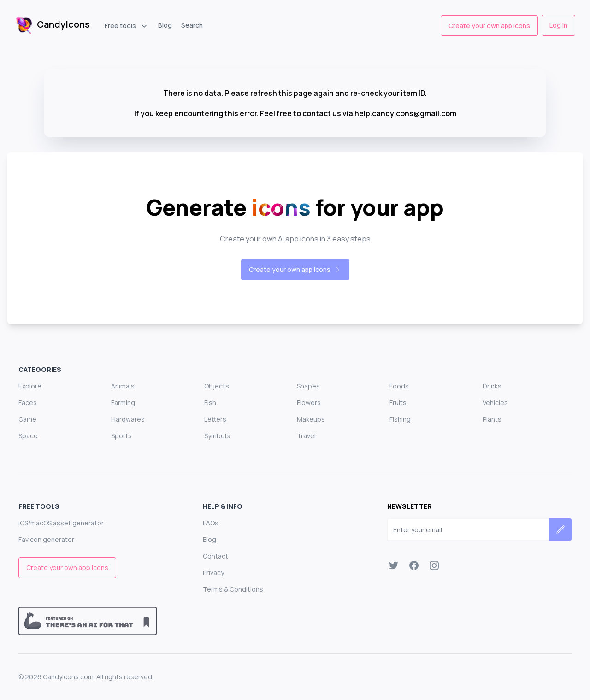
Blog (165, 25)
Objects (217, 386)
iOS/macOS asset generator (61, 523)
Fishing (400, 419)
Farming (123, 403)
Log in (558, 25)
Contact (215, 556)
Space (28, 436)
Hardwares (128, 419)
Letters (215, 419)
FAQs (211, 523)
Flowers (309, 403)
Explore (30, 386)
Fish (210, 403)
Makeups (311, 419)
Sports (121, 436)
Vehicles (495, 403)
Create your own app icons (489, 26)
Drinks (492, 386)
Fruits (398, 403)
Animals (123, 386)
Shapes (308, 386)
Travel (306, 436)
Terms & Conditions (233, 589)
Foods (399, 386)
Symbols (217, 436)
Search (192, 25)
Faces (28, 403)
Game (27, 419)
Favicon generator (46, 539)
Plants (492, 419)
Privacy (213, 573)
